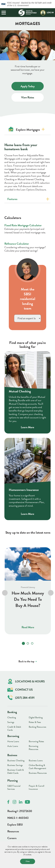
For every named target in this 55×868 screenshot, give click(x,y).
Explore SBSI (15, 825)
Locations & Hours (26, 681)
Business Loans (36, 761)
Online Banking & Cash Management (37, 767)
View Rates (32, 98)
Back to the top (26, 661)
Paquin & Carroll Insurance (36, 787)
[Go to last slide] (5, 593)
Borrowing (13, 736)
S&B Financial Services (14, 787)
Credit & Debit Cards (14, 728)
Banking (12, 712)
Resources (13, 831)
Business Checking (16, 761)
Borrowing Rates (36, 741)
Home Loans (13, 741)
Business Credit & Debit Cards (16, 771)
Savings (11, 722)
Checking (12, 717)
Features (12, 199)
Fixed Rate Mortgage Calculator (23, 225)
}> (27, 318)
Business (12, 755)
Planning (12, 780)
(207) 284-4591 (21, 698)
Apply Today (31, 87)
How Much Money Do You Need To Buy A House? (28, 599)
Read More (28, 627)
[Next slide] (51, 593)
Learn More (27, 427)
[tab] (23, 644)
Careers (12, 838)
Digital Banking (36, 717)
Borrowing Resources (34, 748)
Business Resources (38, 773)
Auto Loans (13, 746)
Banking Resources (37, 727)
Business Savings (15, 765)
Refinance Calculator (17, 244)
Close (28, 861)
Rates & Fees (35, 722)
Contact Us (20, 690)
